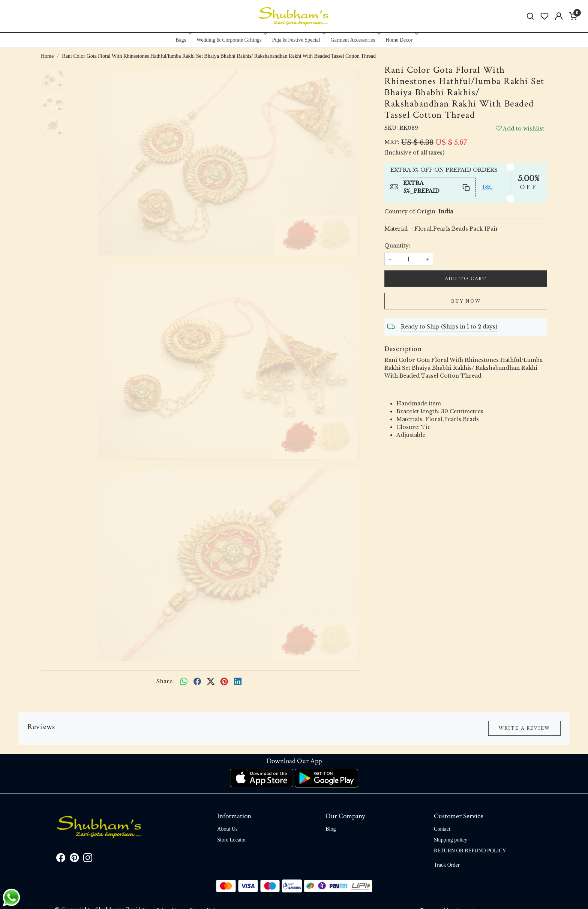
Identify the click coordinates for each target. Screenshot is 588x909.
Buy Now (466, 301)
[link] (530, 16)
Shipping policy (451, 840)
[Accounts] (559, 16)
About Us (227, 829)
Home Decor (401, 40)
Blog (331, 829)
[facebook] (197, 681)
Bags (183, 40)
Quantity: (397, 246)
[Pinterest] (74, 859)
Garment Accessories (355, 40)
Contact (442, 829)
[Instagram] (88, 859)
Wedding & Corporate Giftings (231, 40)
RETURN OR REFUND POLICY (470, 851)
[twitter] (211, 681)
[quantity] (409, 259)
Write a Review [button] (524, 728)
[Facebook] (61, 859)
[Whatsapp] (184, 681)
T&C (487, 187)
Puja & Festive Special (298, 40)
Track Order (447, 865)
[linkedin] (238, 681)
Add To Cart (466, 279)
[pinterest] (224, 681)
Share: (165, 681)
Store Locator (232, 840)
